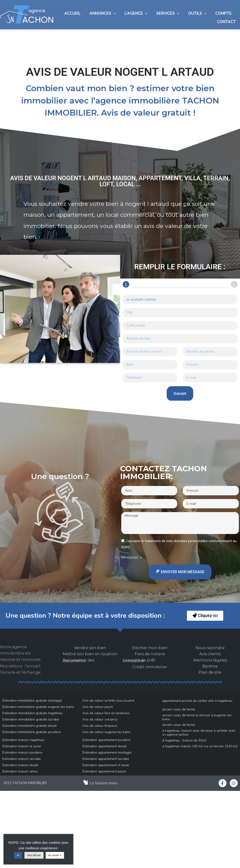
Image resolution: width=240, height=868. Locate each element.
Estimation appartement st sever (106, 765)
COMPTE (223, 13)
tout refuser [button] (34, 855)
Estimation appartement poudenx (106, 740)
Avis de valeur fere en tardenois (106, 713)
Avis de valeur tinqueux (100, 726)
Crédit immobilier (150, 667)
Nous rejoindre (210, 648)
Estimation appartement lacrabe (106, 759)
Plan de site (210, 672)
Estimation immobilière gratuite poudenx (32, 732)
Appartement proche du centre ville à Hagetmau (197, 701)
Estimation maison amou (20, 771)
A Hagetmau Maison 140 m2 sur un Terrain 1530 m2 (200, 746)
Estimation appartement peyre (104, 771)
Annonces (103, 14)
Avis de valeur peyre (98, 707)
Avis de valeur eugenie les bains (106, 732)
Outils (197, 14)
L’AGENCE (136, 14)
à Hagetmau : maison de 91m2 (184, 740)
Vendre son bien (90, 648)
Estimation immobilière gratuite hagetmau (32, 713)
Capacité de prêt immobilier (139, 661)
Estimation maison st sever (22, 746)
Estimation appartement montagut (107, 753)
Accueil (72, 13)
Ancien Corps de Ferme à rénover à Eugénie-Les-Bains (198, 717)
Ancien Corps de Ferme (179, 709)
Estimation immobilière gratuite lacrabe (31, 719)
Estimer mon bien (150, 648)
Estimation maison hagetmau (23, 740)
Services (168, 14)
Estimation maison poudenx (22, 753)
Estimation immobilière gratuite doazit (29, 726)
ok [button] (18, 855)
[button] (205, 616)
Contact (226, 22)
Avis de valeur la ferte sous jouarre (108, 701)
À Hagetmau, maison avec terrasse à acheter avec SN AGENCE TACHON (199, 733)
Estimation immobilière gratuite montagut (32, 701)
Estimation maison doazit (20, 765)
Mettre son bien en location (90, 654)
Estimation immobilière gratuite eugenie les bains (38, 707)
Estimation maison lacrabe (22, 759)
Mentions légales (210, 660)
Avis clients (210, 654)
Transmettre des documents (78, 661)
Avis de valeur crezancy (100, 719)
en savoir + (55, 855)
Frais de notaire (150, 654)
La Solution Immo (104, 783)
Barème (210, 666)
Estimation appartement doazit (104, 746)
